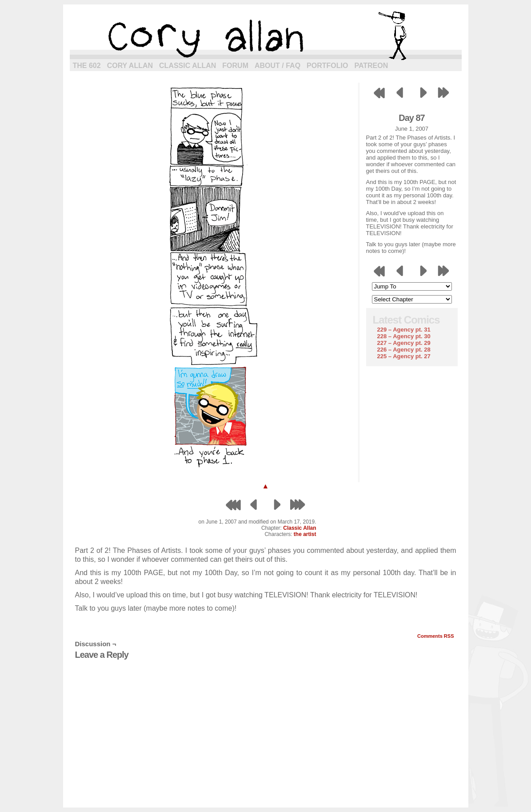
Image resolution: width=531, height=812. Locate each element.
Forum (235, 66)
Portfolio (327, 66)
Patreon (371, 66)
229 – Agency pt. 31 (404, 330)
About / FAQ (277, 66)
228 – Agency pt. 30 (404, 336)
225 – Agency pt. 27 (404, 356)
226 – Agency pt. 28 (404, 350)
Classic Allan (188, 66)
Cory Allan (130, 66)
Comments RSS (436, 636)
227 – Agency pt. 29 (404, 343)
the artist (305, 534)
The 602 (87, 66)
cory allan (266, 36)
